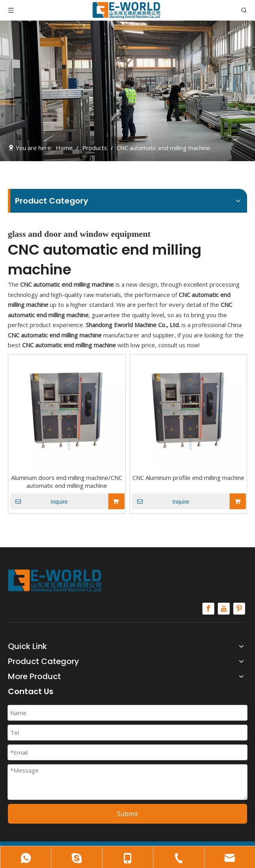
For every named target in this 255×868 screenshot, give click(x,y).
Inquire (39, 501)
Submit (127, 814)
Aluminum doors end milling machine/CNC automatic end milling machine (67, 482)
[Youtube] (224, 609)
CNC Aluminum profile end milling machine (188, 478)
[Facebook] (208, 609)
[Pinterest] (239, 609)
